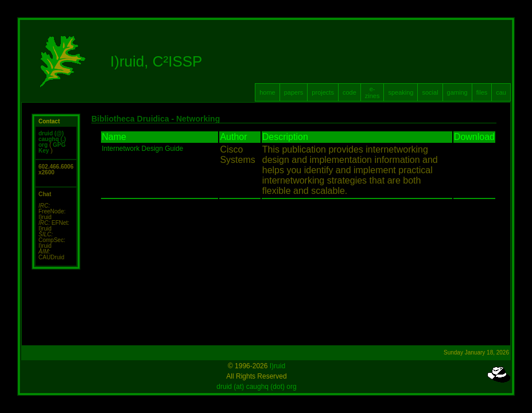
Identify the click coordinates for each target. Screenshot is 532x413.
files (482, 92)
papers (294, 92)
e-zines (372, 92)
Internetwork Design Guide (142, 149)
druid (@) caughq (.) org (52, 139)
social (430, 92)
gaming (457, 92)
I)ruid (277, 366)
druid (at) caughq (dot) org (256, 387)
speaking (401, 92)
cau (501, 92)
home (267, 92)
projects (323, 92)
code (350, 92)
